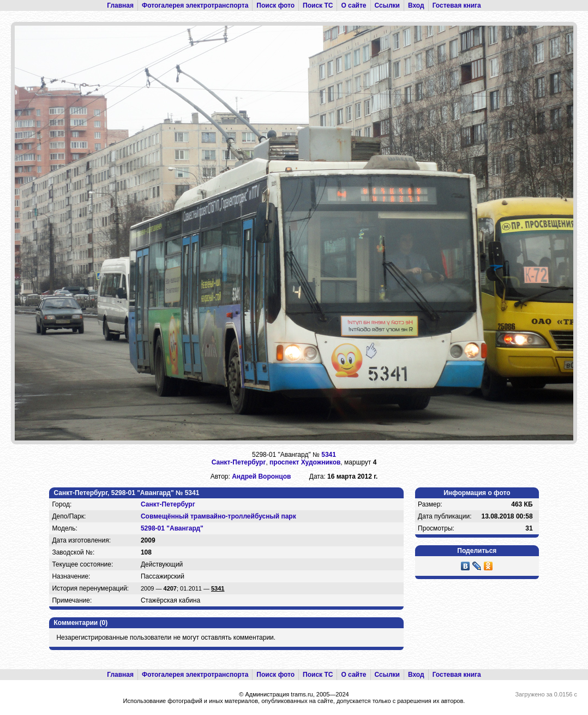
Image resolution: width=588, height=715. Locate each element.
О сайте (353, 5)
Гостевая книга (457, 5)
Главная (120, 5)
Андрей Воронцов (261, 476)
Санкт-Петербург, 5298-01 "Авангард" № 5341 (126, 493)
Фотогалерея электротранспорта (195, 5)
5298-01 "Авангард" (172, 528)
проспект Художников (305, 462)
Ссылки (387, 5)
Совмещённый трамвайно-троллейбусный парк (218, 516)
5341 (329, 455)
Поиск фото (275, 5)
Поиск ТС (318, 5)
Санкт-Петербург (239, 462)
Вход (416, 5)
